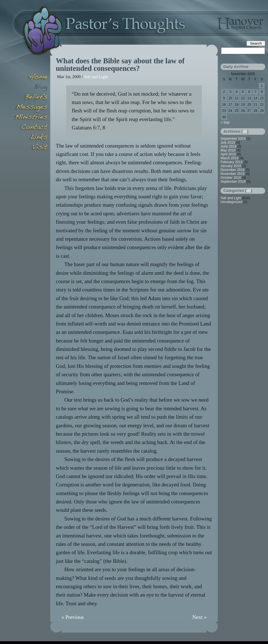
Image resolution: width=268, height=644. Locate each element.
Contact (31, 128)
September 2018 (233, 182)
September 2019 (233, 139)
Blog (31, 88)
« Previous (73, 617)
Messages (31, 108)
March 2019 (229, 158)
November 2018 (233, 174)
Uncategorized (231, 202)
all (245, 131)
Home (31, 78)
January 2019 (231, 166)
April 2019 (228, 154)
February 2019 (232, 162)
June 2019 (228, 146)
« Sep (225, 122)
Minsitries (31, 118)
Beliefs (31, 98)
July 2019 (228, 143)
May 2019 (228, 150)
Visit (31, 148)
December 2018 (233, 170)
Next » (199, 617)
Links (31, 138)
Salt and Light (96, 77)
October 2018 (231, 178)
